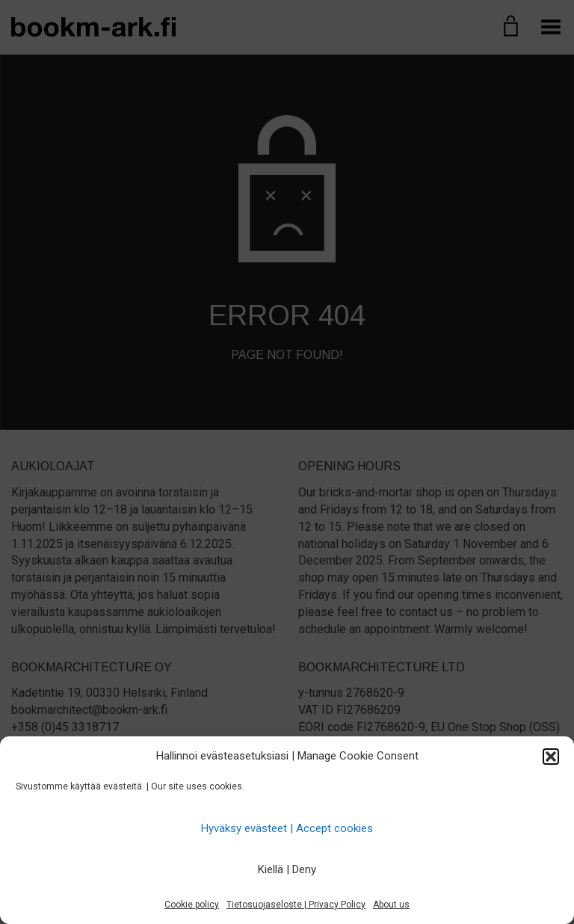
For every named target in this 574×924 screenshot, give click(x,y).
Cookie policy (192, 905)
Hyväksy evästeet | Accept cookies (287, 828)
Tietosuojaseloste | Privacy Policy (296, 905)
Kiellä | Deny (287, 869)
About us (391, 905)
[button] (551, 757)
